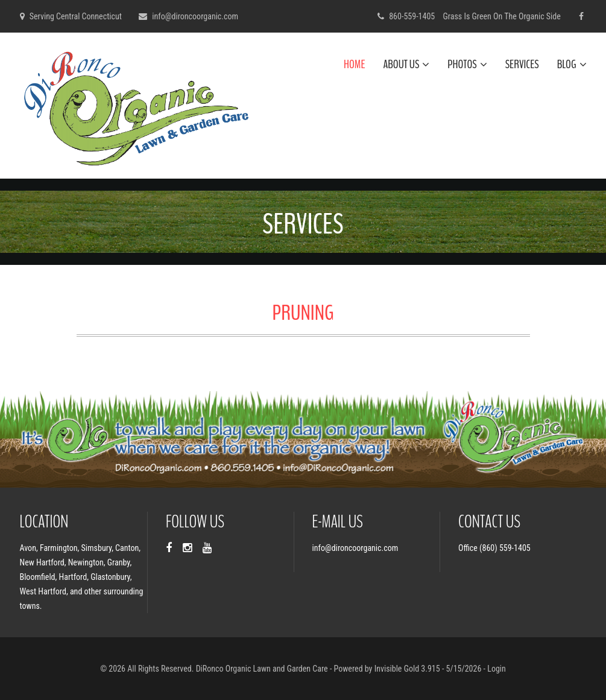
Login (497, 669)
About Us (406, 64)
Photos (467, 64)
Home (354, 64)
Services (522, 64)
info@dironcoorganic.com (195, 16)
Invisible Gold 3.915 (408, 669)
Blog (572, 64)
